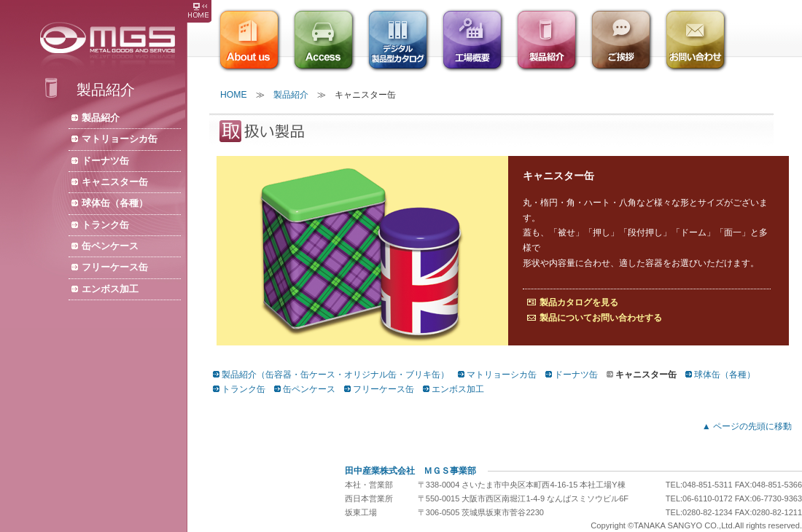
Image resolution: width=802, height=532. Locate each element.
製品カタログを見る (579, 302)
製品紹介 (101, 118)
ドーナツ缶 (105, 161)
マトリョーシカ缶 (120, 139)
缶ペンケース (110, 246)
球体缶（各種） (115, 203)
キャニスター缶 (115, 182)
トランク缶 (105, 225)
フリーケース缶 (115, 267)
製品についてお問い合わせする (601, 318)
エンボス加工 (110, 289)
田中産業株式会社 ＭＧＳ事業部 (410, 471)
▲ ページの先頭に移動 (747, 426)
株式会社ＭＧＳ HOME (199, 11)
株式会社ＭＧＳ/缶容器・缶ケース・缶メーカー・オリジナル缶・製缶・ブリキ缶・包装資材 (112, 46)
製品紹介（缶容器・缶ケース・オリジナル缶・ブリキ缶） (335, 375)
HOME (234, 95)
